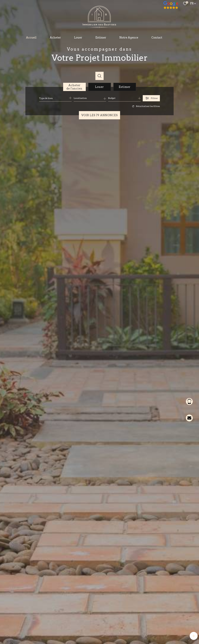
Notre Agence (129, 38)
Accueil (31, 38)
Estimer (101, 38)
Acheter (55, 38)
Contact (157, 38)
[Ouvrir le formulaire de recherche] (151, 98)
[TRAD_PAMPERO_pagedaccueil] (100, 27)
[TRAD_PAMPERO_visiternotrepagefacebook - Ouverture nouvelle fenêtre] (171, 5)
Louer (78, 38)
